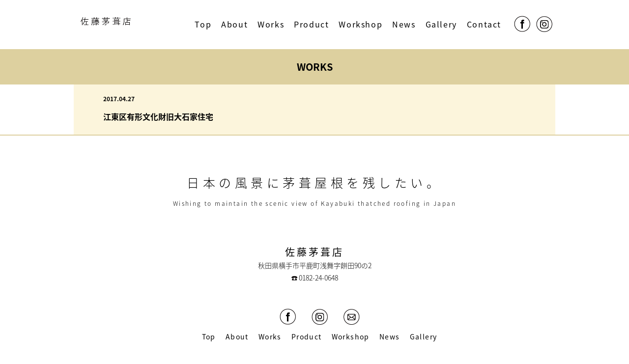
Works (271, 24)
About (234, 24)
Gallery (441, 24)
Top (203, 24)
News (404, 24)
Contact (484, 24)
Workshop (360, 24)
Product (311, 24)
